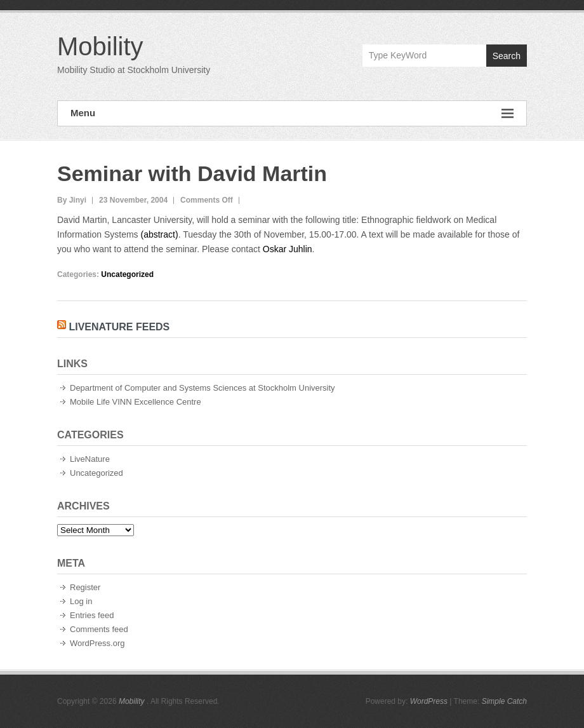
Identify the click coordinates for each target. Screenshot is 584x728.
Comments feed (99, 629)
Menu (292, 113)
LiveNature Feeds (119, 327)
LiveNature (90, 459)
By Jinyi (72, 200)
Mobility (100, 46)
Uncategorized (127, 274)
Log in (81, 601)
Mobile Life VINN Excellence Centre (136, 402)
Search (507, 56)
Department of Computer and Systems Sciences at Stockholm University (202, 388)
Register (85, 587)
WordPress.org (97, 643)
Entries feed (92, 615)
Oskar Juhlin (288, 249)
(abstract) (160, 234)
